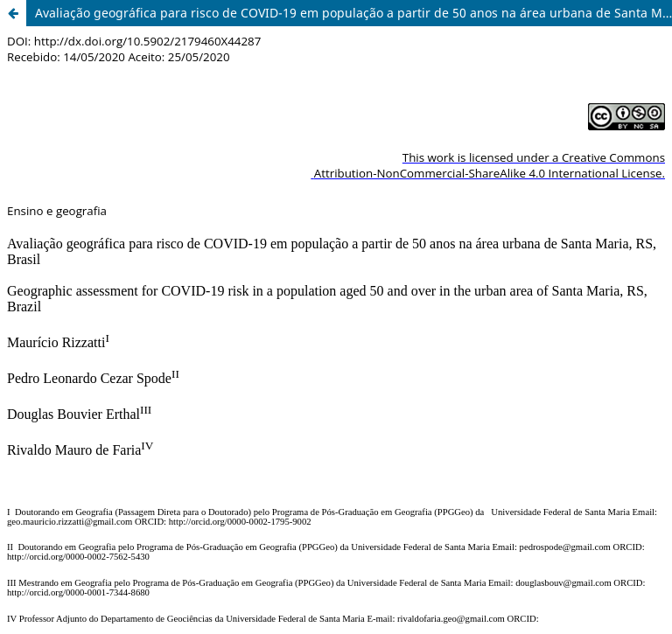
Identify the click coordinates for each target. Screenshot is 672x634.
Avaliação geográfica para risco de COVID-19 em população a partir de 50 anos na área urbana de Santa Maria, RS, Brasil (353, 13)
